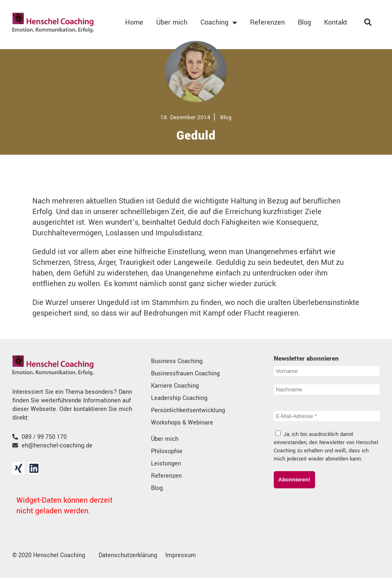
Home (134, 22)
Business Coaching (177, 361)
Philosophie (167, 451)
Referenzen (267, 22)
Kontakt (336, 22)
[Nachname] (327, 389)
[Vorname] (327, 371)
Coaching (219, 23)
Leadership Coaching (179, 398)
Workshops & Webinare (182, 423)
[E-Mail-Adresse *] (327, 416)
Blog (304, 22)
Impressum (181, 555)
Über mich (172, 22)
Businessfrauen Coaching (185, 374)
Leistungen (166, 464)
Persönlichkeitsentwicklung (188, 410)
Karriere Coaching (175, 386)
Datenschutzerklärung (128, 555)
